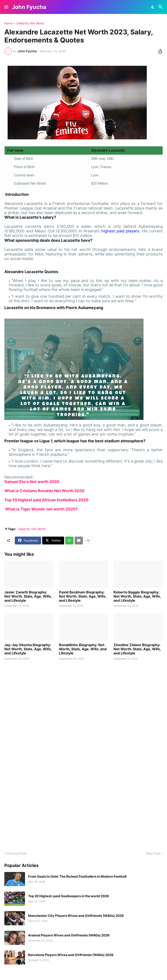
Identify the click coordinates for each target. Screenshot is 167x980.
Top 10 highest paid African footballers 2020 (46, 500)
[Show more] (88, 541)
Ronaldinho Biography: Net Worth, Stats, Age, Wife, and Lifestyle (83, 649)
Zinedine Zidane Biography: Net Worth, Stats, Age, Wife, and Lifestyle (137, 649)
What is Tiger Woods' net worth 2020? (41, 509)
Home (8, 23)
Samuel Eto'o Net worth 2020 (32, 482)
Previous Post (17, 853)
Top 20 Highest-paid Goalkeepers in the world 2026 (68, 896)
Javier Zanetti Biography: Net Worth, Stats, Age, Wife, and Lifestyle (28, 596)
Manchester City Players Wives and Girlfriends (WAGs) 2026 (76, 916)
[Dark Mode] (153, 7)
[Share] (159, 51)
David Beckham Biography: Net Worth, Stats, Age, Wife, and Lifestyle (83, 596)
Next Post (153, 853)
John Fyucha (29, 7)
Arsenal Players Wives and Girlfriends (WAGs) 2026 (69, 935)
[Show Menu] (6, 7)
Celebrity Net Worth (30, 23)
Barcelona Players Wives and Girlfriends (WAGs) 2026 (71, 955)
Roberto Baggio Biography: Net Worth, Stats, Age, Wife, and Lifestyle (137, 596)
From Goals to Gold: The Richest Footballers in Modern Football (77, 877)
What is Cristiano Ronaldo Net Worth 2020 (44, 491)
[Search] (161, 7)
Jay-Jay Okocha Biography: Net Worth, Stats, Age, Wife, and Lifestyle (28, 649)
